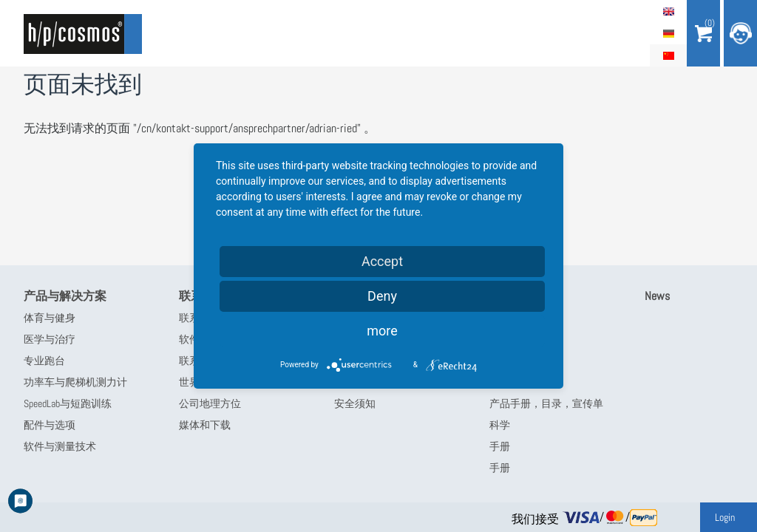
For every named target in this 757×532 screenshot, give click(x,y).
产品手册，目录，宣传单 (546, 403)
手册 (500, 446)
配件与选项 (50, 425)
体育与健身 (50, 318)
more (382, 331)
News (657, 296)
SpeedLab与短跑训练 (68, 403)
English (668, 11)
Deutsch (668, 33)
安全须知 (355, 403)
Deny (382, 296)
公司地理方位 (210, 403)
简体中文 (668, 55)
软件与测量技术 (60, 446)
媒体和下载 (205, 425)
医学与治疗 (50, 339)
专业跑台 (44, 361)
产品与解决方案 (65, 296)
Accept (382, 261)
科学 (500, 425)
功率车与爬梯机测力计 (75, 382)
